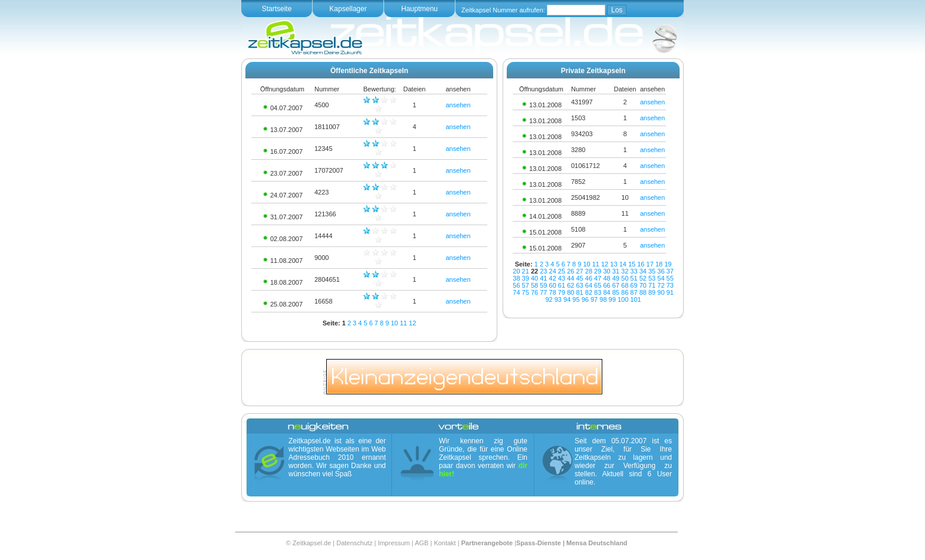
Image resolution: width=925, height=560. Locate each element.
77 (543, 292)
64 (589, 285)
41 (543, 278)
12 (412, 323)
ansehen (458, 105)
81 (579, 292)
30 (606, 271)
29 (598, 271)
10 (394, 323)
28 (589, 271)
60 (553, 285)
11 (404, 323)
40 (534, 278)
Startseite (277, 9)
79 (562, 292)
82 (589, 292)
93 (558, 299)
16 (641, 264)
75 (526, 292)
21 (526, 271)
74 (516, 292)
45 (579, 278)
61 (562, 285)
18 (659, 264)
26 (570, 271)
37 (670, 271)
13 (614, 264)
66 (606, 285)
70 (643, 285)
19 (668, 264)
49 (616, 278)
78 (553, 292)
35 (652, 271)
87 (634, 292)
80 (570, 292)
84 (606, 292)
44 (570, 278)
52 (643, 278)
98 (603, 299)
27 (579, 271)
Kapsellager (348, 9)
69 (634, 285)
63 (579, 285)
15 (632, 264)
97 (594, 299)
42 (553, 278)
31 (616, 271)
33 (634, 271)
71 (652, 285)
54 (661, 278)
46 (589, 278)
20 (516, 271)
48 (606, 278)
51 (634, 278)
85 (616, 292)
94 (567, 299)
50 (625, 278)
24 (553, 271)
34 (643, 271)
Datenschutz (354, 543)
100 (623, 299)
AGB (422, 543)
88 (643, 292)
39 (526, 278)
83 (598, 292)
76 (534, 292)
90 (661, 292)
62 (570, 285)
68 (625, 285)
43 (562, 278)
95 (576, 299)
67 (616, 285)
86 (625, 292)
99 (612, 299)
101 (635, 299)
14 (623, 264)
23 (543, 271)
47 (598, 278)
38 (516, 278)
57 (526, 285)
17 (650, 264)
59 (543, 285)
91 (670, 292)
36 (661, 271)
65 (598, 285)
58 (534, 285)
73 (670, 285)
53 (652, 278)
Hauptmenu (419, 9)
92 (549, 299)
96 (585, 299)
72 (661, 285)
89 (652, 292)
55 (670, 278)
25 (562, 271)
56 (516, 285)
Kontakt (445, 543)
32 (625, 271)
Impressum (393, 543)
